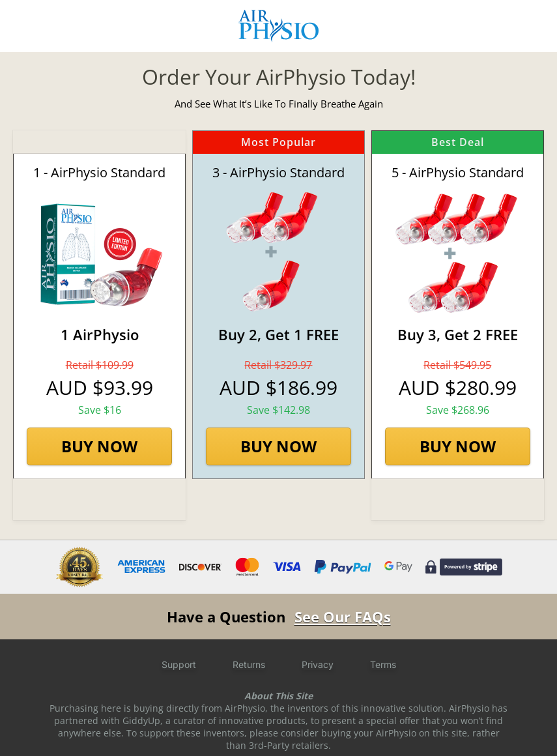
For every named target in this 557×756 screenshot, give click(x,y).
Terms (383, 664)
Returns (249, 664)
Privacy (318, 664)
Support (179, 664)
